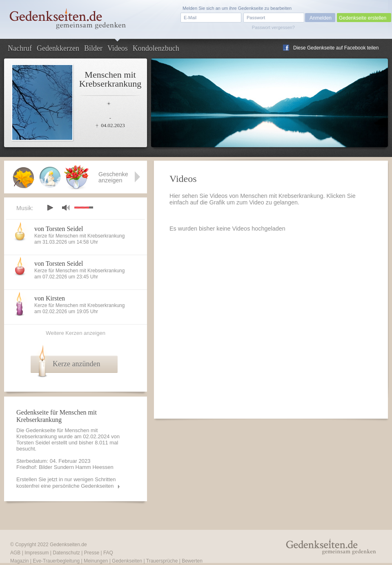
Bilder (93, 48)
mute (66, 207)
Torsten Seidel (33, 443)
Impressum (37, 553)
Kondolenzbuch (156, 48)
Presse (92, 553)
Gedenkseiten (127, 561)
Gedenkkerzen (58, 48)
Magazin (19, 561)
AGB (15, 553)
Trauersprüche (162, 561)
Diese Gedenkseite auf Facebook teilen (336, 48)
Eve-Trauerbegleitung (56, 561)
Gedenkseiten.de (68, 545)
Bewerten (192, 561)
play (50, 208)
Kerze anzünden (76, 364)
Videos (118, 48)
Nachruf (20, 48)
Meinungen (96, 561)
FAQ (108, 553)
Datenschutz (66, 553)
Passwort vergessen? (273, 27)
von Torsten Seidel (59, 229)
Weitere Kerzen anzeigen (76, 333)
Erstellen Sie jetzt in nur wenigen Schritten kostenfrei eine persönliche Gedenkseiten (66, 483)
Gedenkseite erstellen (363, 18)
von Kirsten (50, 298)
